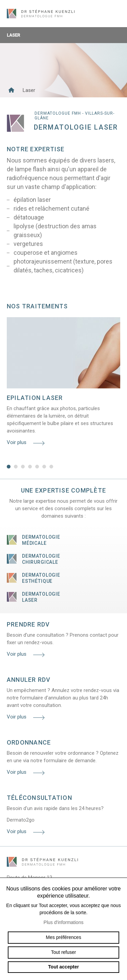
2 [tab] (16, 467)
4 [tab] (30, 467)
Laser (63, 35)
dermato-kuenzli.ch (41, 14)
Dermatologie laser (41, 597)
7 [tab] (51, 467)
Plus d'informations (64, 922)
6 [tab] (44, 467)
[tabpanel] (63, 384)
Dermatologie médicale (41, 540)
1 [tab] (9, 467)
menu (115, 14)
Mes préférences (63, 937)
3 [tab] (23, 467)
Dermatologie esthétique (41, 578)
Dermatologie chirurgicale (41, 559)
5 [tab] (37, 467)
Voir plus (17, 442)
